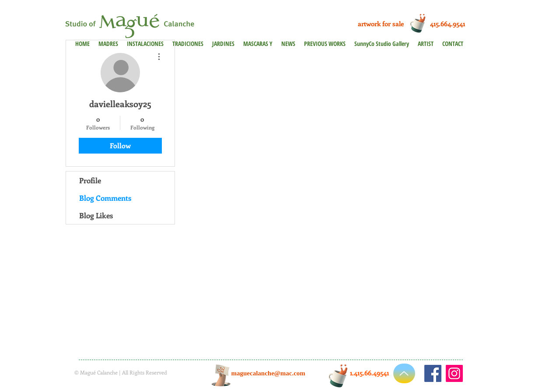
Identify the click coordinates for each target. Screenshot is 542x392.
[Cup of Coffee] (420, 23)
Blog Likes (96, 215)
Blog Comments (105, 198)
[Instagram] (454, 373)
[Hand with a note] (221, 375)
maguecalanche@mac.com (268, 373)
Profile (90, 180)
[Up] (404, 373)
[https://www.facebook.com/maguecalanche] (433, 373)
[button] (325, 44)
